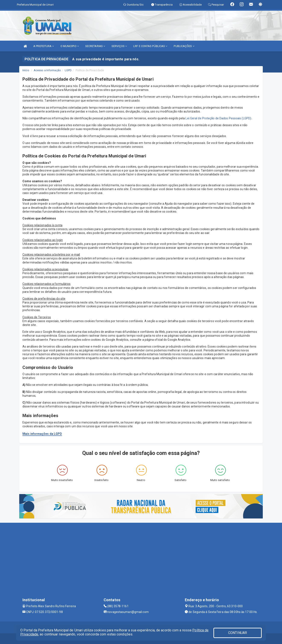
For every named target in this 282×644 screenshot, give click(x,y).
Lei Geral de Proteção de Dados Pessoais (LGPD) (218, 118)
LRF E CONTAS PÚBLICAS (150, 46)
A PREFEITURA (44, 46)
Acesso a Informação (47, 70)
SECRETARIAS (95, 46)
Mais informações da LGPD (42, 434)
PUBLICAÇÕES (184, 46)
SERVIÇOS (119, 46)
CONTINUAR (238, 633)
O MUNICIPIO (70, 46)
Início (26, 70)
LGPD (68, 70)
